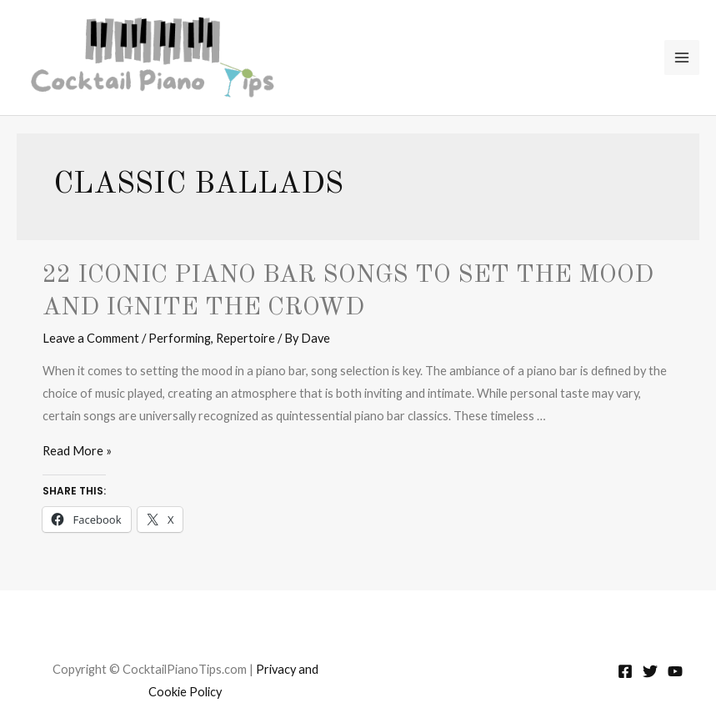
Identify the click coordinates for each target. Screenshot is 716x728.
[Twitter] (650, 671)
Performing (180, 338)
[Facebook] (625, 671)
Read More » (77, 451)
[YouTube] (675, 671)
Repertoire (245, 338)
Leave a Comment (91, 338)
